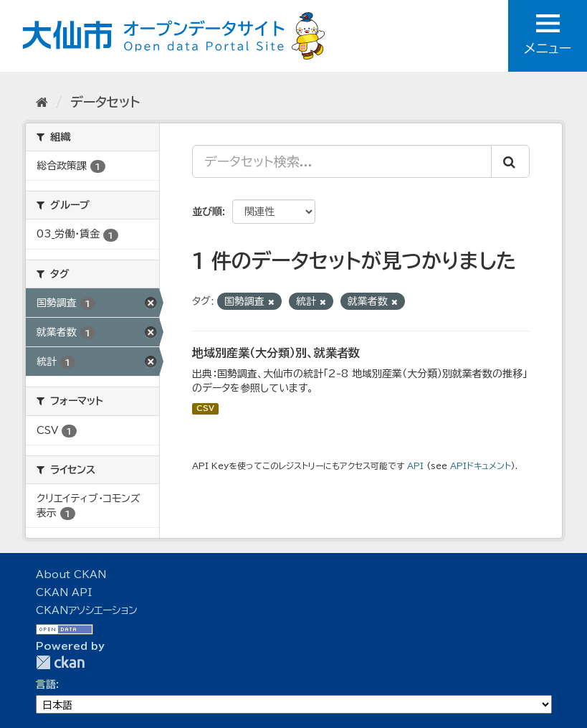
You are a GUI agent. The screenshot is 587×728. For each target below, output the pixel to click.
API (415, 466)
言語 (46, 684)
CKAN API (64, 592)
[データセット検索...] (342, 161)
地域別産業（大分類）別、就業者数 (276, 353)
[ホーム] (42, 102)
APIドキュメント (481, 466)
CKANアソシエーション (87, 610)
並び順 (207, 212)
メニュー (548, 34)
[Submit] (510, 161)
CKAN (60, 662)
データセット (105, 102)
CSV (205, 409)
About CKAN (71, 575)
